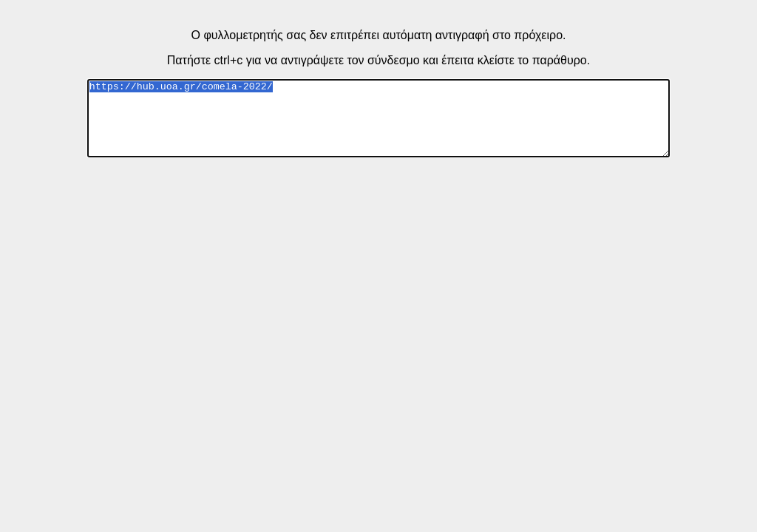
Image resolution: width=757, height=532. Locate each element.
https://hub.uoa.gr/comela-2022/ (378, 118)
